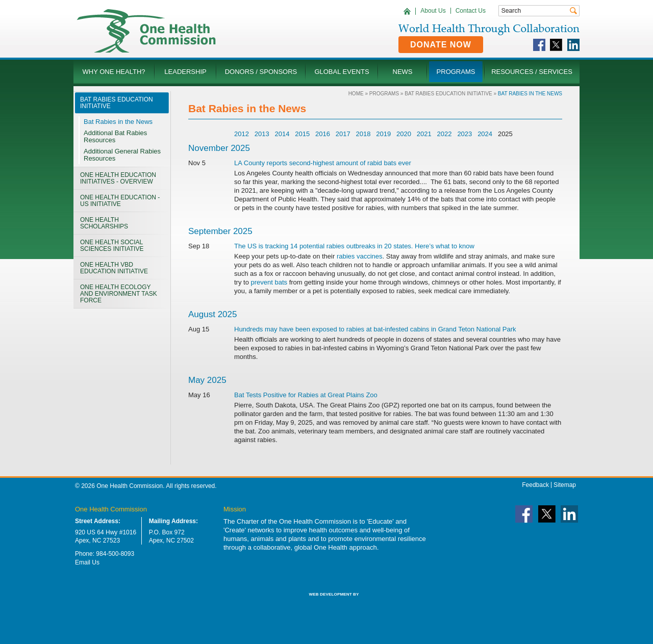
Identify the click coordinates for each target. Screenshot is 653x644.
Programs (384, 94)
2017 (343, 134)
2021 (424, 134)
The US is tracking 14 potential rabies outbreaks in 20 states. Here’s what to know (354, 246)
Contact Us (471, 11)
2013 (262, 134)
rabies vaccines (360, 256)
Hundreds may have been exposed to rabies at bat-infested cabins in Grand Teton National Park (375, 329)
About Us (433, 11)
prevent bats (269, 282)
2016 (323, 134)
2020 (404, 134)
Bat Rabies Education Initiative (448, 94)
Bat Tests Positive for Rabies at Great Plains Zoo (306, 395)
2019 (383, 134)
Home (356, 94)
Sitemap (565, 485)
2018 (363, 134)
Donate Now (441, 45)
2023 (464, 134)
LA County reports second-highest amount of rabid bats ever (323, 163)
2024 (485, 134)
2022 (445, 134)
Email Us (87, 562)
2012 (242, 134)
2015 (302, 134)
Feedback (535, 485)
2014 (282, 134)
